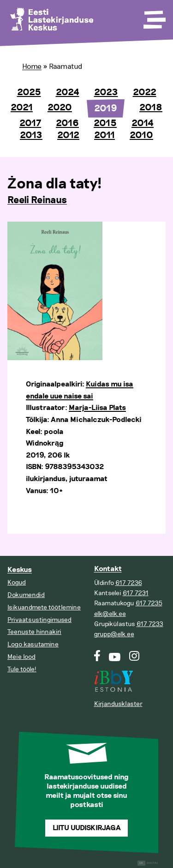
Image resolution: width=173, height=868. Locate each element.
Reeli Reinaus (37, 200)
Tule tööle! (22, 669)
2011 (104, 135)
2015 (105, 123)
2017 (30, 123)
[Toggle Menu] (154, 17)
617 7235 (149, 603)
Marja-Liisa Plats (97, 408)
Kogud (17, 582)
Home (32, 66)
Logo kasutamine (33, 644)
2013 (31, 135)
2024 (68, 92)
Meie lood (21, 657)
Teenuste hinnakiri (34, 632)
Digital (148, 863)
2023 (106, 92)
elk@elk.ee (110, 614)
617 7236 (129, 583)
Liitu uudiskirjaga (87, 828)
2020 (60, 108)
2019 (106, 108)
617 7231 (136, 593)
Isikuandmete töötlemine (44, 607)
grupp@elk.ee (114, 634)
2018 (151, 108)
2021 (22, 108)
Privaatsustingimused (39, 620)
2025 (29, 92)
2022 (145, 92)
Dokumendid (26, 595)
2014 (143, 123)
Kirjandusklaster (118, 704)
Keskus (20, 570)
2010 (141, 135)
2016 (67, 123)
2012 (68, 135)
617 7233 (150, 624)
